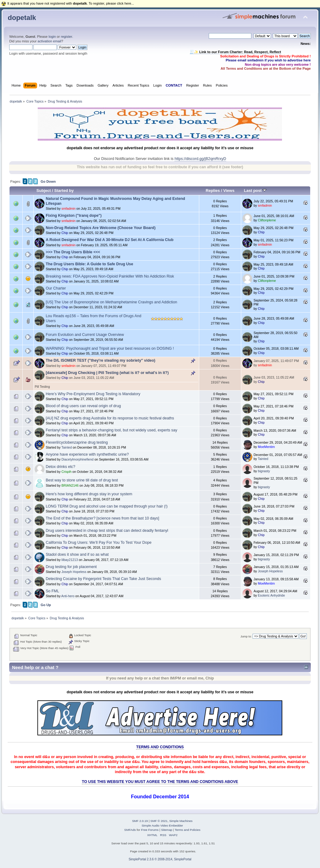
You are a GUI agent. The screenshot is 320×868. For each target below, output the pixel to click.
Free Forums (150, 830)
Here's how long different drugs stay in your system (89, 494)
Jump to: (246, 636)
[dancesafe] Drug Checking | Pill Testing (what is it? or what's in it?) (107, 373)
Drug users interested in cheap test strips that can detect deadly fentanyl (107, 531)
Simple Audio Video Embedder (162, 825)
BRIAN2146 (70, 485)
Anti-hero (68, 596)
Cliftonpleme (267, 220)
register (66, 37)
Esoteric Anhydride (271, 595)
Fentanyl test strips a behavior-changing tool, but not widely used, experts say (111, 430)
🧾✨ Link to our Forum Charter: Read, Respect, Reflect (235, 52)
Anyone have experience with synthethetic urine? (87, 454)
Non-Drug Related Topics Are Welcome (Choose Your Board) (101, 228)
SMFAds (130, 830)
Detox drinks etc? (60, 467)
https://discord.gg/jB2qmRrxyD (200, 159)
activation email (50, 41)
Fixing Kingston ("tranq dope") (74, 216)
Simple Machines (181, 821)
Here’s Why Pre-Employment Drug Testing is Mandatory (93, 394)
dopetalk (22, 18)
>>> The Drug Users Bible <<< (73, 252)
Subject (44, 191)
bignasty (264, 471)
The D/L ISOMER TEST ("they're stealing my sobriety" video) (101, 360)
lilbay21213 (70, 560)
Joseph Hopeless (74, 572)
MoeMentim (266, 447)
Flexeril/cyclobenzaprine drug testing (77, 442)
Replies (213, 191)
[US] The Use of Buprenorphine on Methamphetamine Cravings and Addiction (111, 302)
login (52, 37)
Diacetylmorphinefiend (77, 459)
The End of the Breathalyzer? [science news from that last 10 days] (102, 518)
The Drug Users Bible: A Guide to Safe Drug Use (89, 264)
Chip (65, 233)
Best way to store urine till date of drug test (82, 480)
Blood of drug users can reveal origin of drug (83, 406)
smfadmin (68, 208)
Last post (255, 191)
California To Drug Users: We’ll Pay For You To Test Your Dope (99, 543)
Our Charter (56, 288)
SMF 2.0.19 (140, 821)
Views (229, 191)
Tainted (67, 447)
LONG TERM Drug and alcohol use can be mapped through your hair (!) (107, 506)
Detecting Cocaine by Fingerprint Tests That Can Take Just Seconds (103, 579)
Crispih (66, 472)
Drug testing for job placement (71, 567)
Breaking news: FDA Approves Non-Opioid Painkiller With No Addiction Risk (110, 276)
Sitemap (167, 830)
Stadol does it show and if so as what (77, 555)
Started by (64, 191)
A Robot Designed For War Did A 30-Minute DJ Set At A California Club (110, 240)
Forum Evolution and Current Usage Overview (85, 335)
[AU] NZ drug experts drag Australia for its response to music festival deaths (110, 418)
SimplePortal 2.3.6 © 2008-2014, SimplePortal (160, 859)
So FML (52, 591)
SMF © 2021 (159, 821)
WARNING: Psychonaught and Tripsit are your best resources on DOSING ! (110, 348)
